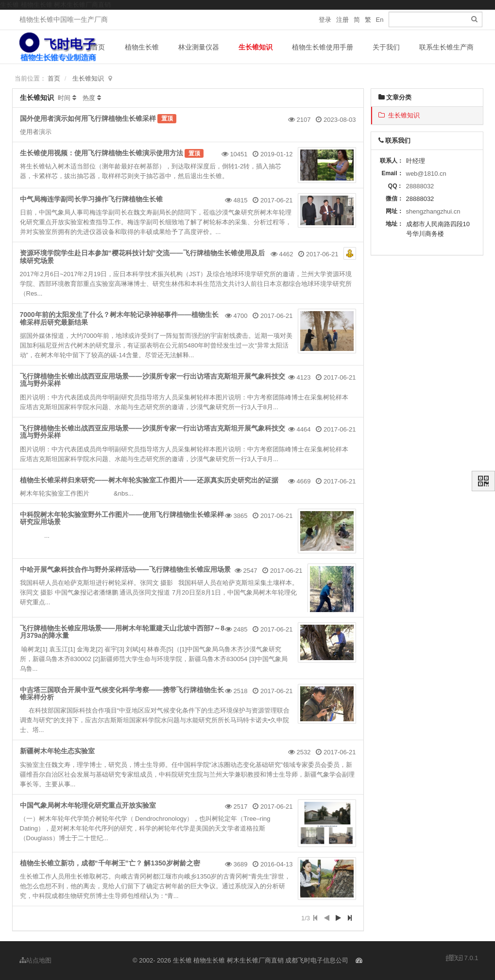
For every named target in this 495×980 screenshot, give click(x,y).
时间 (64, 98)
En (380, 20)
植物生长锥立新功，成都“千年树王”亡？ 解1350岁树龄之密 (110, 863)
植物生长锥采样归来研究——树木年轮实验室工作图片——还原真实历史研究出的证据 (149, 480)
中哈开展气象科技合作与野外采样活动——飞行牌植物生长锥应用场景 (125, 569)
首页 (98, 47)
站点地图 (35, 960)
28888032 (420, 186)
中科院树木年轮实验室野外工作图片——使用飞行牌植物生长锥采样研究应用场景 (122, 518)
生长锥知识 (256, 47)
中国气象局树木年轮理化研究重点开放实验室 (88, 805)
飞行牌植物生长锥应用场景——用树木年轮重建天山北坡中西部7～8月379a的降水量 (122, 632)
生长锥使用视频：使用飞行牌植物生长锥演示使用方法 (102, 153)
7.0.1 (462, 959)
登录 (325, 20)
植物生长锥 (142, 47)
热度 (89, 98)
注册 (342, 20)
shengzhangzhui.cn (433, 211)
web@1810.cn (426, 174)
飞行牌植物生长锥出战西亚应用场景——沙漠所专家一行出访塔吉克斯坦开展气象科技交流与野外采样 (153, 380)
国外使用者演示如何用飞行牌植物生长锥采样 (88, 118)
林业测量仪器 (199, 47)
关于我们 (386, 47)
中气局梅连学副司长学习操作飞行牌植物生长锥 (91, 199)
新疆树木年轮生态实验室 (57, 751)
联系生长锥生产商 (446, 47)
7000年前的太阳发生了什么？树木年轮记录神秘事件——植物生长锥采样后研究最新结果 (119, 318)
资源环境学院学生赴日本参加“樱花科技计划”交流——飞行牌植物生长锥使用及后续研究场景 (142, 257)
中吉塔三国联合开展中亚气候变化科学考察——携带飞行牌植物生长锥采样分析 (122, 693)
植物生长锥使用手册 (323, 47)
